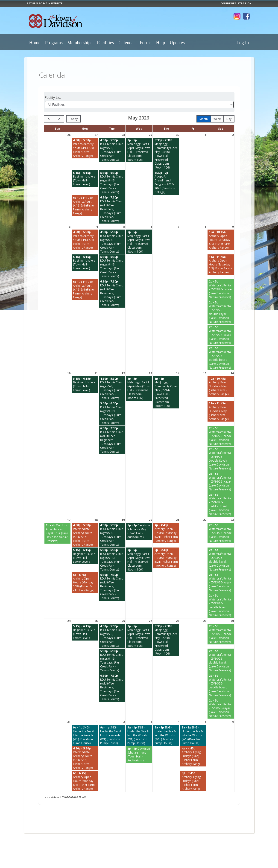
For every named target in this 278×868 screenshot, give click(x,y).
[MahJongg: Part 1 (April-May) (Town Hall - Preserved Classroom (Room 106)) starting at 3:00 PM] (139, 150)
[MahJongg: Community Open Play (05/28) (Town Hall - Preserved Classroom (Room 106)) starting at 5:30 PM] (166, 640)
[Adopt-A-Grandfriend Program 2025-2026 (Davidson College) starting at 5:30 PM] (166, 183)
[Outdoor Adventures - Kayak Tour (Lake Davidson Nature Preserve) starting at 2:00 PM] (58, 533)
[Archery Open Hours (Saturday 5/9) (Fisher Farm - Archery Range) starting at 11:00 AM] (221, 265)
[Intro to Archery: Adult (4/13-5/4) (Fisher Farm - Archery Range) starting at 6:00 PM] (85, 205)
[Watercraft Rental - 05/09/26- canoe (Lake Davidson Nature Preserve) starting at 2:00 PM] (221, 289)
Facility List (53, 98)
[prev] (49, 119)
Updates (177, 43)
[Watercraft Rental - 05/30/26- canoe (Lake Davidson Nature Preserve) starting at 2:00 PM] (221, 634)
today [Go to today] (73, 119)
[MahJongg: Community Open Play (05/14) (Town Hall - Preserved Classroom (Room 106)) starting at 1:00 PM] (166, 392)
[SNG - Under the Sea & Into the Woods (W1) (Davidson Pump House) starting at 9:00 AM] (85, 735)
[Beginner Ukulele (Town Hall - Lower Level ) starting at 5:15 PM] (85, 179)
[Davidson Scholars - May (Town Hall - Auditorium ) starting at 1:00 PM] (139, 531)
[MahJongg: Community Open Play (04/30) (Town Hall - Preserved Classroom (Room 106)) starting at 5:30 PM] (166, 154)
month (204, 119)
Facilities (105, 43)
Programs (54, 43)
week (217, 119)
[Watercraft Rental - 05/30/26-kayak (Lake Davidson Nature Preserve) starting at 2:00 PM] (221, 708)
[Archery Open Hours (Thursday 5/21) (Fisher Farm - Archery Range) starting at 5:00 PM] (166, 558)
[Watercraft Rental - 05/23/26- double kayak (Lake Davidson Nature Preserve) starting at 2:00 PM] (221, 560)
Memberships (80, 43)
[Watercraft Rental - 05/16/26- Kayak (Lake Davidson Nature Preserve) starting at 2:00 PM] (221, 482)
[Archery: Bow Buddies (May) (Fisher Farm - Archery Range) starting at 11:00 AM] (221, 411)
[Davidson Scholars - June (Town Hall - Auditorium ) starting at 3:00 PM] (139, 754)
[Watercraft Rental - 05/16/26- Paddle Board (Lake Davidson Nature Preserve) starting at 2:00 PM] (221, 505)
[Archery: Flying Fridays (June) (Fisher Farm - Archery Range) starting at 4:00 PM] (193, 756)
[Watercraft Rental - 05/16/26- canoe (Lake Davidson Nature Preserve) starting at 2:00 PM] (221, 436)
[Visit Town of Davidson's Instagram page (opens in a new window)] (237, 16)
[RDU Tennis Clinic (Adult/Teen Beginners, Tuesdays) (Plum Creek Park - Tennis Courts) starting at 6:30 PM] (112, 209)
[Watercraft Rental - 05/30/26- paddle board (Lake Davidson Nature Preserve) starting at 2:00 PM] (221, 686)
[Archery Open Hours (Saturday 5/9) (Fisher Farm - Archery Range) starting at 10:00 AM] (221, 240)
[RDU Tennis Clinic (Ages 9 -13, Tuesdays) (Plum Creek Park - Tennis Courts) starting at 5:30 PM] (112, 183)
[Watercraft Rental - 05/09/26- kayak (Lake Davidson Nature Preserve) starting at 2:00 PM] (221, 335)
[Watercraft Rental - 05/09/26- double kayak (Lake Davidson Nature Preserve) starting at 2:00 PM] (221, 312)
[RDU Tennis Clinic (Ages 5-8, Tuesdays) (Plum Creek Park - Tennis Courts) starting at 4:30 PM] (112, 150)
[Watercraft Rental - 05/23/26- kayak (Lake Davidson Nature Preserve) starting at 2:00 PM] (221, 583)
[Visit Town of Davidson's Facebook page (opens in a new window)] (246, 16)
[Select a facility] (139, 105)
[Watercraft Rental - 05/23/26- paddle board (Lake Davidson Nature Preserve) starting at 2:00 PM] (221, 605)
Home (35, 43)
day (229, 119)
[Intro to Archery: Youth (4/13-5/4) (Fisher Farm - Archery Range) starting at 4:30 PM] (85, 148)
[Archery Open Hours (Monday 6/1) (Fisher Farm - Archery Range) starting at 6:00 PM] (85, 781)
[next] (59, 119)
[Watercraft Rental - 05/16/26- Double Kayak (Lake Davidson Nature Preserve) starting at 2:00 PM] (221, 459)
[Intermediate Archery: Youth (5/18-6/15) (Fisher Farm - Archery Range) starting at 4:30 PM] (85, 535)
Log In (243, 43)
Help (161, 43)
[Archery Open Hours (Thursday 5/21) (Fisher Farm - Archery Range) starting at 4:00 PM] (166, 533)
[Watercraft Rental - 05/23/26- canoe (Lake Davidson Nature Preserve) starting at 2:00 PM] (221, 533)
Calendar (127, 43)
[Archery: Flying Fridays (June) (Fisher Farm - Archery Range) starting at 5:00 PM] (193, 781)
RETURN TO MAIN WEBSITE (45, 3)
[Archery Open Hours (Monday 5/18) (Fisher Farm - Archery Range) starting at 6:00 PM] (85, 583)
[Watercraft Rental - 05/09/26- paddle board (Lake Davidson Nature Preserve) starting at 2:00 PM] (221, 358)
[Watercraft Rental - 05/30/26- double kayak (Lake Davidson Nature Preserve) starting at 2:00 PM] (221, 661)
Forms (145, 43)
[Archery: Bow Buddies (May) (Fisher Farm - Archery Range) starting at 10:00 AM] (221, 387)
